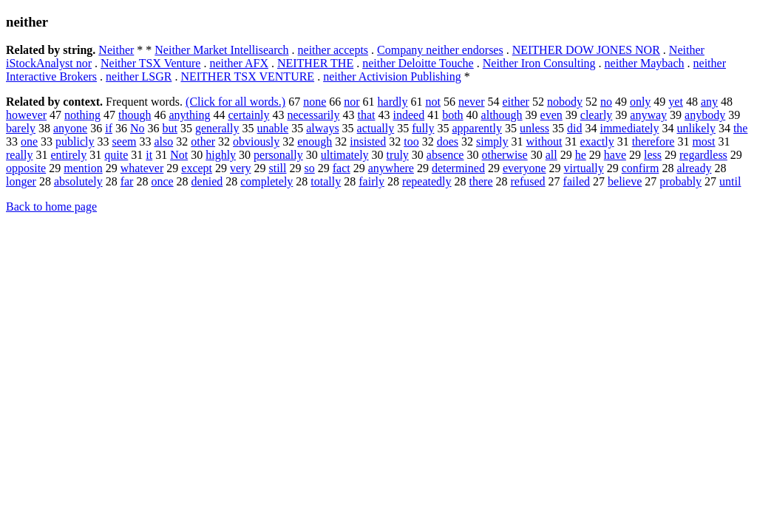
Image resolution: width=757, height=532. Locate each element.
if (109, 128)
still (277, 168)
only (640, 102)
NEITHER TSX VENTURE (247, 76)
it (149, 155)
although (502, 115)
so (310, 168)
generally (217, 128)
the (741, 128)
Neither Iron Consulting (539, 63)
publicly (75, 141)
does (448, 141)
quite (116, 155)
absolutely (78, 181)
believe (625, 181)
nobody (565, 102)
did (574, 128)
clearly (597, 115)
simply (492, 141)
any (709, 102)
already (694, 168)
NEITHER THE (315, 63)
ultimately (345, 155)
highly (221, 155)
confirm (641, 168)
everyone (525, 168)
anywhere (391, 168)
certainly (248, 115)
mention (83, 168)
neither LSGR (139, 76)
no (606, 102)
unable (273, 128)
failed (577, 181)
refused (528, 181)
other (203, 141)
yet (676, 102)
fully (423, 128)
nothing (82, 115)
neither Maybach (645, 63)
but (170, 128)
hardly (393, 102)
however (26, 115)
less (653, 155)
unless (534, 128)
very (240, 168)
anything (189, 115)
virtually (584, 168)
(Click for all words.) (235, 102)
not (432, 102)
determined (458, 168)
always (322, 128)
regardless (703, 155)
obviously (256, 141)
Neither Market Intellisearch (221, 50)
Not (179, 155)
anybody (705, 115)
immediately (629, 128)
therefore (654, 141)
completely (267, 181)
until (730, 181)
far (127, 181)
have (615, 155)
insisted (368, 141)
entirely (68, 155)
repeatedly (427, 181)
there (481, 181)
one (29, 141)
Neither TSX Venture (150, 63)
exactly (597, 141)
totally (326, 181)
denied (207, 181)
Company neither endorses (440, 50)
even (551, 115)
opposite (26, 168)
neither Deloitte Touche (418, 63)
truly (398, 155)
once (162, 181)
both (452, 115)
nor (352, 102)
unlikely (696, 128)
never (472, 102)
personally (278, 155)
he (581, 155)
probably (680, 181)
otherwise (504, 155)
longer (21, 181)
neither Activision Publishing (392, 76)
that (366, 115)
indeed (408, 115)
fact (342, 168)
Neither (116, 50)
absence (445, 155)
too (411, 141)
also (163, 141)
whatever (142, 168)
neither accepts (333, 50)
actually (376, 128)
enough (315, 141)
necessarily (313, 115)
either (515, 102)
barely (21, 128)
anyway (648, 115)
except (197, 168)
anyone (70, 128)
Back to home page (51, 207)
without (544, 141)
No (138, 128)
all (551, 155)
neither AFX (239, 63)
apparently (477, 128)
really (19, 155)
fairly (371, 181)
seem (125, 141)
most (703, 141)
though (135, 115)
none (315, 102)
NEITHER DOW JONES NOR (586, 50)
